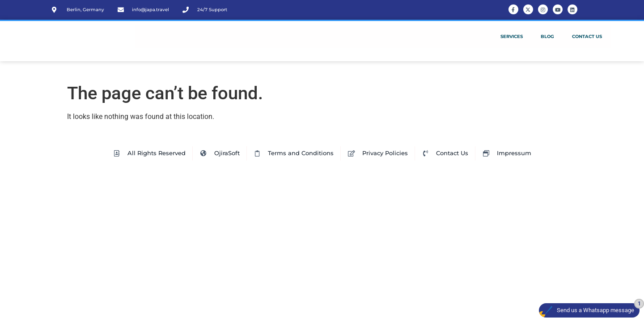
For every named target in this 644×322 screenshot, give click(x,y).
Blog (547, 36)
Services (512, 36)
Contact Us (587, 36)
